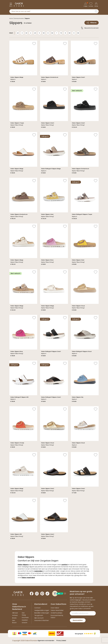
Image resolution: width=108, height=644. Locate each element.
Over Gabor (55, 608)
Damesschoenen (19, 18)
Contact (37, 608)
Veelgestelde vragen (42, 610)
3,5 (26, 33)
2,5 (18, 33)
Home (11, 18)
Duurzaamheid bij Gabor (57, 616)
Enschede (25, 618)
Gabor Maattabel (57, 610)
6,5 (52, 33)
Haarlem (25, 620)
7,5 (61, 33)
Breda (14, 618)
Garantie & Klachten (42, 620)
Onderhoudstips (56, 613)
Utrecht (25, 623)
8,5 (70, 33)
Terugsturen (39, 615)
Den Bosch (14, 622)
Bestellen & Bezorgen (42, 613)
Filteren (92, 23)
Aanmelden (78, 620)
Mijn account (39, 618)
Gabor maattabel (28, 578)
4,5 (35, 33)
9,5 (78, 33)
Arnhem (15, 615)
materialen (39, 571)
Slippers (27, 18)
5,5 (44, 33)
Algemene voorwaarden (46, 641)
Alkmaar (15, 613)
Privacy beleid (61, 641)
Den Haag (24, 614)
